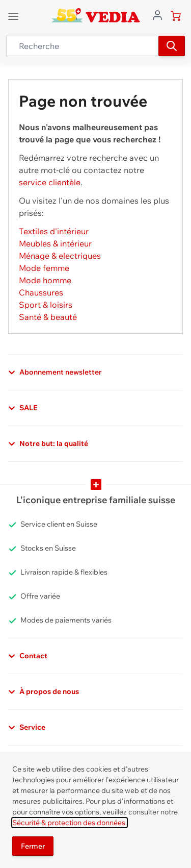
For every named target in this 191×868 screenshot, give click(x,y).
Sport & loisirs (46, 305)
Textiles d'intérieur (54, 231)
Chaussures (41, 292)
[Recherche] (172, 46)
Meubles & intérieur (55, 243)
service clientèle (50, 182)
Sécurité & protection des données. (70, 823)
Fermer (33, 846)
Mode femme (44, 268)
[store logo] (95, 15)
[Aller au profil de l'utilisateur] (157, 14)
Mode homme (45, 280)
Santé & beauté (48, 317)
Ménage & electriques (60, 256)
